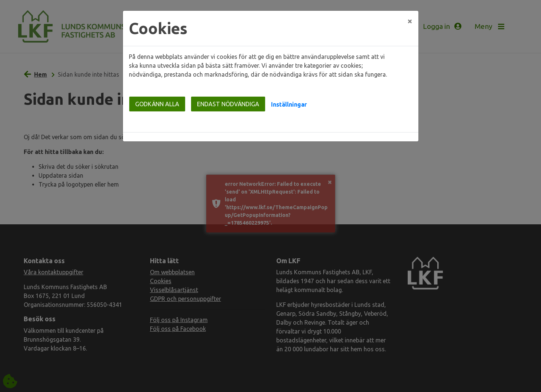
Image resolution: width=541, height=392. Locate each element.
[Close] (410, 21)
